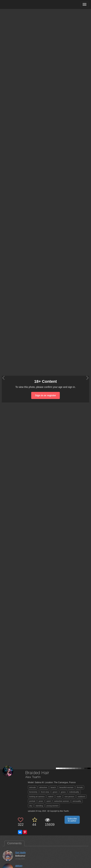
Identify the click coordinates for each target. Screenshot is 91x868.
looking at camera (37, 797)
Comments (14, 843)
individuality (74, 792)
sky (31, 806)
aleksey (19, 866)
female (80, 787)
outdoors (81, 797)
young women (53, 806)
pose (41, 801)
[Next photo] (87, 378)
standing (39, 806)
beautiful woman (66, 787)
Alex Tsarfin (33, 777)
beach (53, 787)
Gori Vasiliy (21, 853)
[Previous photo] (3, 378)
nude (59, 797)
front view (45, 792)
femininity (33, 792)
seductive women (62, 801)
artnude (33, 787)
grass (63, 792)
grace (55, 792)
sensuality (77, 801)
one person (69, 797)
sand (49, 801)
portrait (32, 801)
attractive (43, 787)
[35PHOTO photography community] (16, 4)
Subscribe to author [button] (72, 820)
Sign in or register (46, 395)
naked (51, 797)
